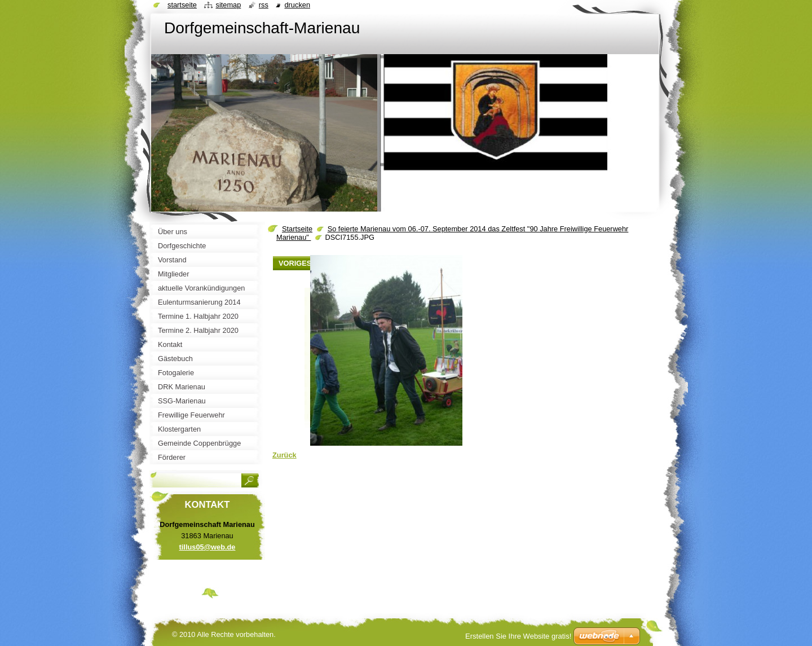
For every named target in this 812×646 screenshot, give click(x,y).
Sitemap (228, 5)
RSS (264, 5)
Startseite (297, 229)
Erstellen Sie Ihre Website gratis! (518, 636)
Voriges (295, 263)
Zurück (284, 455)
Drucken (297, 5)
